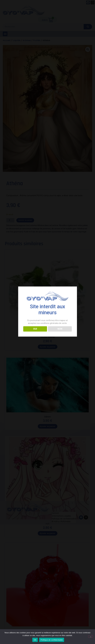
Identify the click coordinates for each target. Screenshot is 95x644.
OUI (35, 329)
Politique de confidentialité (52, 640)
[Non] (91, 636)
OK (35, 640)
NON (60, 329)
